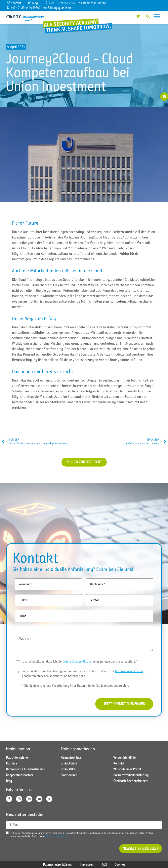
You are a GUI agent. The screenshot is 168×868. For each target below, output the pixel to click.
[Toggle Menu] (157, 16)
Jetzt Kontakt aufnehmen (124, 704)
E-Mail (14, 825)
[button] (148, 16)
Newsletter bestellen (141, 848)
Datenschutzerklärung (77, 661)
